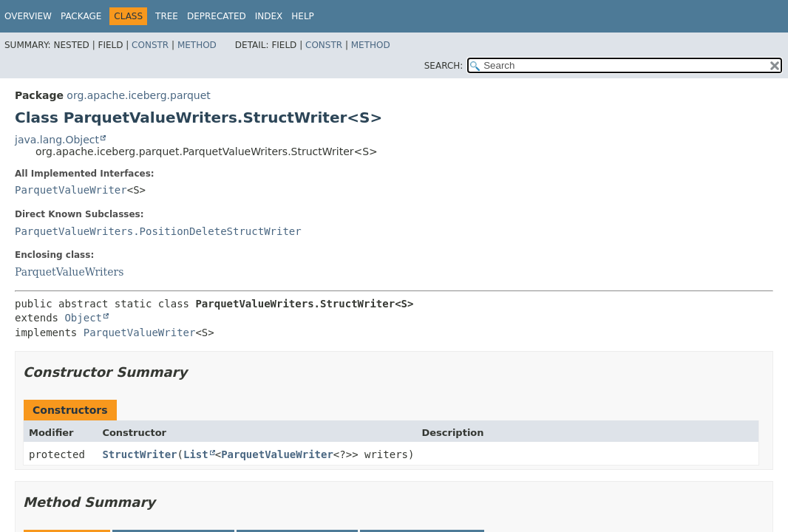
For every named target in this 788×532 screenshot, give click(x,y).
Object (83, 318)
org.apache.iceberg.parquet (138, 95)
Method (197, 45)
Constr (150, 45)
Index (269, 16)
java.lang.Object (57, 140)
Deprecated (217, 16)
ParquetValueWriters (69, 272)
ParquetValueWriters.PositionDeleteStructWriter (158, 231)
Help (303, 16)
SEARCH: (444, 66)
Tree (167, 16)
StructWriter (139, 454)
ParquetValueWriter (71, 190)
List (196, 454)
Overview (28, 16)
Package (81, 16)
